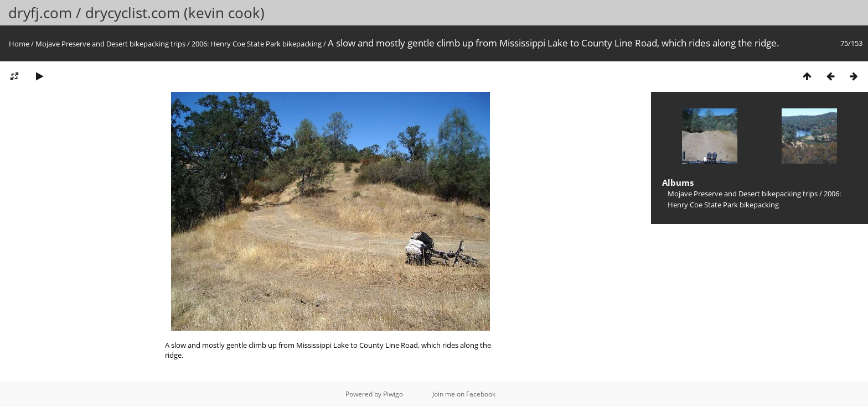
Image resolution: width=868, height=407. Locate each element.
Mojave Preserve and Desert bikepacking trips (110, 44)
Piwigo (393, 394)
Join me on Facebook (464, 394)
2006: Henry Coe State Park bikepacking (257, 44)
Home (19, 44)
